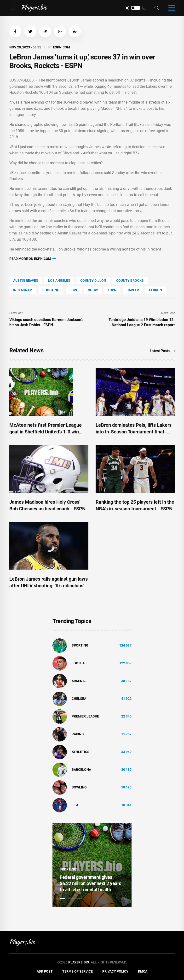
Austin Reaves (26, 280)
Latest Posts (162, 351)
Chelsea (79, 699)
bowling (79, 787)
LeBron (155, 290)
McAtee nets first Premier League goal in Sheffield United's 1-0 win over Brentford (46, 432)
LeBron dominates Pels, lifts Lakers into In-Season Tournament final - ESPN (134, 432)
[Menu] (12, 8)
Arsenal (79, 681)
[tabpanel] (92, 865)
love (74, 290)
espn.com (61, 47)
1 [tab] (63, 898)
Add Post (45, 971)
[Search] (157, 8)
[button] (15, 31)
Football (80, 663)
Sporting (80, 645)
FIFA (75, 805)
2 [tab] (71, 898)
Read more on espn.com (33, 259)
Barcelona (81, 770)
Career (133, 290)
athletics (80, 752)
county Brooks (130, 280)
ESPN (112, 290)
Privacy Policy (115, 971)
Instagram (23, 290)
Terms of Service (78, 971)
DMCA (143, 971)
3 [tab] (79, 898)
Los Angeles (59, 280)
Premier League (85, 716)
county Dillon (93, 280)
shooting (51, 290)
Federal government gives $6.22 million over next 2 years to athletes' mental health (90, 883)
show (93, 290)
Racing (78, 734)
